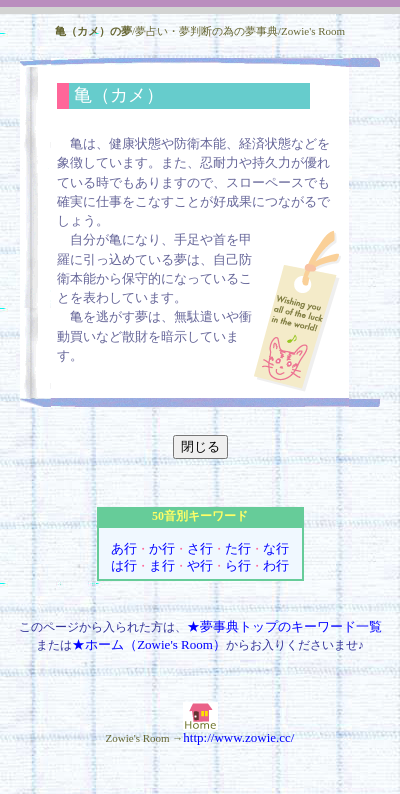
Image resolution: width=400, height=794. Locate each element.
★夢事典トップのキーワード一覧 (284, 626)
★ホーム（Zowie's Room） (149, 644)
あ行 (124, 548)
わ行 (276, 565)
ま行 (162, 565)
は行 (124, 565)
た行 (238, 548)
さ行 (200, 548)
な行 (276, 548)
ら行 (238, 565)
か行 (162, 548)
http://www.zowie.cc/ (238, 737)
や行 (200, 565)
